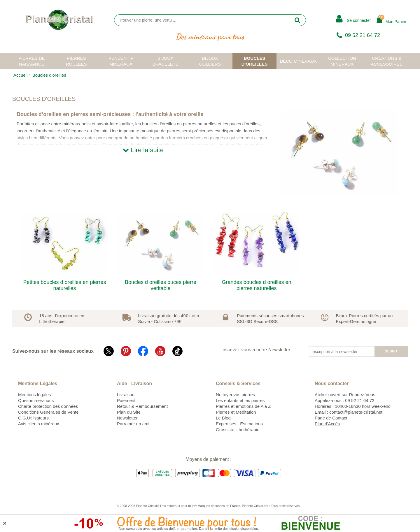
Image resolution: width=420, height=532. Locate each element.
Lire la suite (143, 150)
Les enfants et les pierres (240, 400)
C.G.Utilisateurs (33, 418)
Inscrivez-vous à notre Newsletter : (257, 350)
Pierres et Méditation (236, 412)
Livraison (126, 395)
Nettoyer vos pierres (235, 395)
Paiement (126, 400)
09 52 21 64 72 (363, 35)
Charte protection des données (48, 406)
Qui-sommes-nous (36, 400)
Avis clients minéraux (39, 424)
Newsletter (127, 418)
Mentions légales (35, 395)
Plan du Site (129, 412)
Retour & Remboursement (142, 406)
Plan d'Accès (327, 424)
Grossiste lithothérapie (238, 430)
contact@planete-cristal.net (356, 412)
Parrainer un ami (133, 424)
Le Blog (223, 418)
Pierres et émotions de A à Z (243, 406)
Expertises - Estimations (239, 424)
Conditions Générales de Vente (48, 412)
